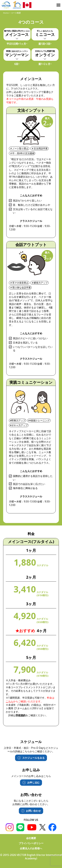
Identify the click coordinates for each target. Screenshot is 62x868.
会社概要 (31, 838)
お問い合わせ (33, 811)
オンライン (45, 54)
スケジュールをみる (33, 758)
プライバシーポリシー (31, 843)
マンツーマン (17, 54)
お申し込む (33, 782)
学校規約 (21, 715)
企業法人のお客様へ (31, 848)
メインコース (17, 33)
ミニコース (45, 33)
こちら (10, 701)
